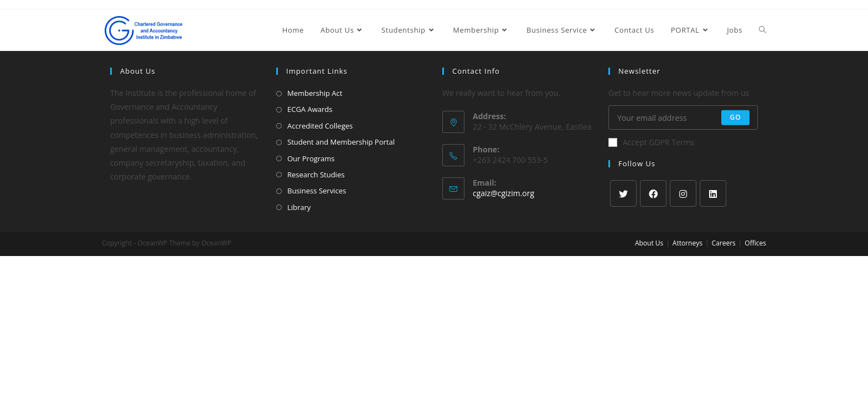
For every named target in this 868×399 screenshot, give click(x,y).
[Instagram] (683, 193)
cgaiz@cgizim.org (503, 193)
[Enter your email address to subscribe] (683, 117)
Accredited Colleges (320, 126)
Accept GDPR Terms (651, 142)
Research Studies (316, 175)
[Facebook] (653, 193)
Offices (755, 243)
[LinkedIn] (713, 193)
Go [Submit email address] (735, 117)
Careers (724, 243)
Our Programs (311, 158)
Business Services (317, 191)
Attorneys (688, 243)
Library (299, 207)
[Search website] (763, 30)
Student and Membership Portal (341, 142)
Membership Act (315, 93)
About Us (649, 243)
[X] (623, 193)
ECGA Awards (310, 109)
